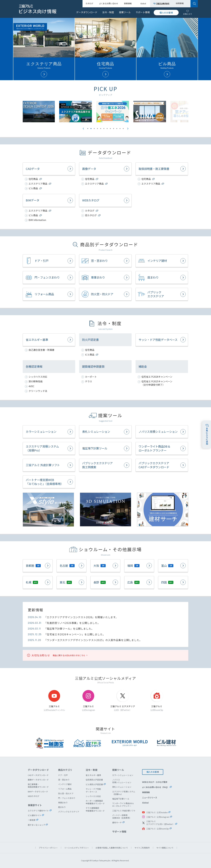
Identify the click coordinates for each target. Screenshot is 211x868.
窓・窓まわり (99, 261)
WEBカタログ (91, 200)
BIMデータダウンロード (38, 792)
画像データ (89, 169)
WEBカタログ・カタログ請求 (155, 782)
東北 (66, 582)
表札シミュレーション (96, 432)
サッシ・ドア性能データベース (158, 340)
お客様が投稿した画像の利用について (112, 848)
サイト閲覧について (165, 848)
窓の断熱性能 (36, 381)
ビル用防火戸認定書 (94, 784)
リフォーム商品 (44, 294)
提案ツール (125, 12)
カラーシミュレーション (41, 432)
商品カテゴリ (65, 770)
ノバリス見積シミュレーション (158, 432)
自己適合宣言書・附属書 (41, 350)
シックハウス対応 (38, 377)
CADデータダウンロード (38, 775)
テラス (89, 381)
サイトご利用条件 (142, 848)
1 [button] (88, 129)
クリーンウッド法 (38, 391)
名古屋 (67, 566)
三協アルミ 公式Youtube (157, 812)
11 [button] (120, 129)
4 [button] (97, 129)
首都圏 (33, 566)
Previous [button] (83, 129)
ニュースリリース (150, 798)
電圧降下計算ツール (95, 448)
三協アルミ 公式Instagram (158, 817)
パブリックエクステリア (156, 294)
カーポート (91, 377)
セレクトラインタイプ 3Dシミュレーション (105, 509)
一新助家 (32, 820)
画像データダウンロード (38, 780)
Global (145, 803)
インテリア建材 (157, 261)
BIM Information (37, 220)
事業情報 (146, 792)
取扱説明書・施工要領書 (154, 169)
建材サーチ (163, 509)
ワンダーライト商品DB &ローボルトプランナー (154, 448)
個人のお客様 (166, 13)
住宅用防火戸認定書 (94, 780)
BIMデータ (33, 200)
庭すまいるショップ (36, 825)
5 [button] (101, 129)
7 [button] (107, 129)
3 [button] (94, 129)
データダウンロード (87, 12)
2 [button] (91, 129)
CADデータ (33, 169)
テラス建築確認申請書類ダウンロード (95, 809)
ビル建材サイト (35, 815)
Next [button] (128, 129)
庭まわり (153, 277)
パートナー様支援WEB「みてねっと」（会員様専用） (45, 482)
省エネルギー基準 (37, 340)
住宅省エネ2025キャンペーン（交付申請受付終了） (157, 383)
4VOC (31, 386)
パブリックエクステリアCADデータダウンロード (154, 465)
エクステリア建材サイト (38, 811)
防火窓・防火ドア (102, 294)
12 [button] (123, 129)
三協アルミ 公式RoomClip (158, 829)
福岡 (133, 566)
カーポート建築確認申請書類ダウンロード (95, 802)
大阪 (100, 566)
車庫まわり (98, 277)
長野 (100, 582)
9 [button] (114, 129)
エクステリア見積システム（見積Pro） (42, 448)
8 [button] (110, 129)
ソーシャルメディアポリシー (77, 848)
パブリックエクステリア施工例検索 (97, 465)
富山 (167, 566)
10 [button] (117, 129)
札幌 (32, 582)
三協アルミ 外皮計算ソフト (43, 465)
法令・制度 (108, 12)
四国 (167, 582)
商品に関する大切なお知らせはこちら (69, 655)
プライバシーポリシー (48, 848)
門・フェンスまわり (47, 277)
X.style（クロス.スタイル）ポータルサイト (48, 509)
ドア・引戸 (42, 261)
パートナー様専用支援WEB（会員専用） (122, 816)
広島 (133, 582)
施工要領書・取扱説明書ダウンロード (38, 786)
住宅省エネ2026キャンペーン (157, 377)
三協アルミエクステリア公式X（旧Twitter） (160, 823)
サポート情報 (143, 12)
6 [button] (104, 129)
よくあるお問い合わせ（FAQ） (156, 787)
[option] (124, 112)
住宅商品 (90, 350)
